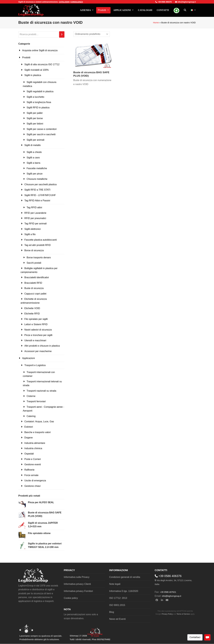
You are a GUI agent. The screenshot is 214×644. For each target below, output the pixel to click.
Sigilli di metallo (33, 145)
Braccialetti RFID (33, 283)
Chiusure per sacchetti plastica (40, 184)
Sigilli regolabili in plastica (40, 91)
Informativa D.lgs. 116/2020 (124, 591)
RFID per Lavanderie (35, 213)
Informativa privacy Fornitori (78, 591)
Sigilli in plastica (33, 75)
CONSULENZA (77, 2)
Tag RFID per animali (35, 224)
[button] (185, 10)
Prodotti (26, 57)
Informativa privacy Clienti (77, 584)
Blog (112, 612)
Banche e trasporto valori (38, 432)
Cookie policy (71, 598)
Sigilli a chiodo (34, 152)
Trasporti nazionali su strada (41, 391)
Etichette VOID (32, 308)
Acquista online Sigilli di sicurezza (40, 50)
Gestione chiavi (32, 486)
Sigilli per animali (35, 140)
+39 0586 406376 (164, 2)
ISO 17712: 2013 (118, 598)
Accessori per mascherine (38, 351)
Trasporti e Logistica (35, 365)
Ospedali (29, 454)
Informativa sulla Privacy (77, 577)
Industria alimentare (35, 443)
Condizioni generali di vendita (125, 577)
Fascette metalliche (37, 168)
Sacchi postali (34, 263)
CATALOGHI (64, 2)
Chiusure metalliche (37, 179)
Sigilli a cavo (33, 158)
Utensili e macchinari (35, 340)
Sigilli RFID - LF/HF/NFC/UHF (40, 195)
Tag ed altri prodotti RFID (38, 245)
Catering (31, 416)
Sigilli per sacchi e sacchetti (41, 134)
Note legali (115, 584)
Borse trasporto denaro (39, 257)
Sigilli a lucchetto (35, 97)
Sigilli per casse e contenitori (42, 129)
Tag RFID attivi (34, 207)
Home (156, 23)
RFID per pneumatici (35, 218)
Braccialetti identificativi (37, 277)
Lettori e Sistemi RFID (36, 324)
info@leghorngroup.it (185, 2)
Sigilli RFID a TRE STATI (37, 190)
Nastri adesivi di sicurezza (38, 330)
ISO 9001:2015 (117, 605)
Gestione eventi (33, 464)
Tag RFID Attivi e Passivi (37, 201)
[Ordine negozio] (92, 34)
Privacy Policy (167, 614)
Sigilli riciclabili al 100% (37, 70)
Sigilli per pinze (35, 174)
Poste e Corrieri (33, 459)
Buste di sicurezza (34, 288)
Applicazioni (28, 358)
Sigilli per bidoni (35, 124)
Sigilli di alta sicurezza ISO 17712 (42, 64)
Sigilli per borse (35, 118)
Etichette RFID (32, 314)
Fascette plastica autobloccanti (41, 240)
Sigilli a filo (30, 234)
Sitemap (74, 636)
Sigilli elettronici (33, 229)
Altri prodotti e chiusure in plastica (42, 346)
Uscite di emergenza (35, 481)
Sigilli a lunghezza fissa (39, 102)
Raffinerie (29, 470)
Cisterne (31, 396)
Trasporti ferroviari (36, 401)
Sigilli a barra (33, 163)
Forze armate (31, 475)
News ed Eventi (117, 619)
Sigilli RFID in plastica (38, 108)
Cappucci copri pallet (35, 294)
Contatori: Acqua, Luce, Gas (39, 421)
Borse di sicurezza (34, 250)
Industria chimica (33, 448)
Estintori (29, 427)
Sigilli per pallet (35, 113)
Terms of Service (183, 614)
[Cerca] (62, 34)
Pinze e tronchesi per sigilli (38, 335)
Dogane (29, 438)
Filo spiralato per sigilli (36, 319)
